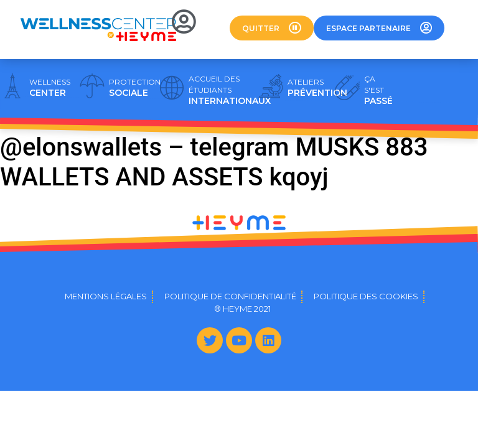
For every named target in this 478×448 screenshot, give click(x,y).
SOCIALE (135, 88)
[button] (272, 28)
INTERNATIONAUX (230, 90)
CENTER (50, 88)
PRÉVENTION (317, 88)
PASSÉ (378, 90)
